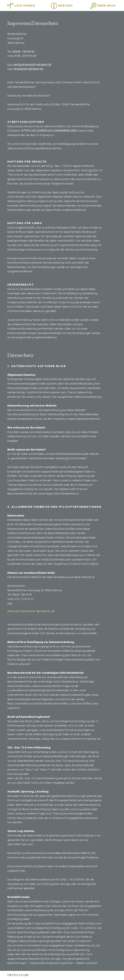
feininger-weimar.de (28, 69)
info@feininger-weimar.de (32, 65)
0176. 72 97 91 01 (25, 56)
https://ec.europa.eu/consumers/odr (48, 131)
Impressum (18, 975)
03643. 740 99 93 (23, 52)
